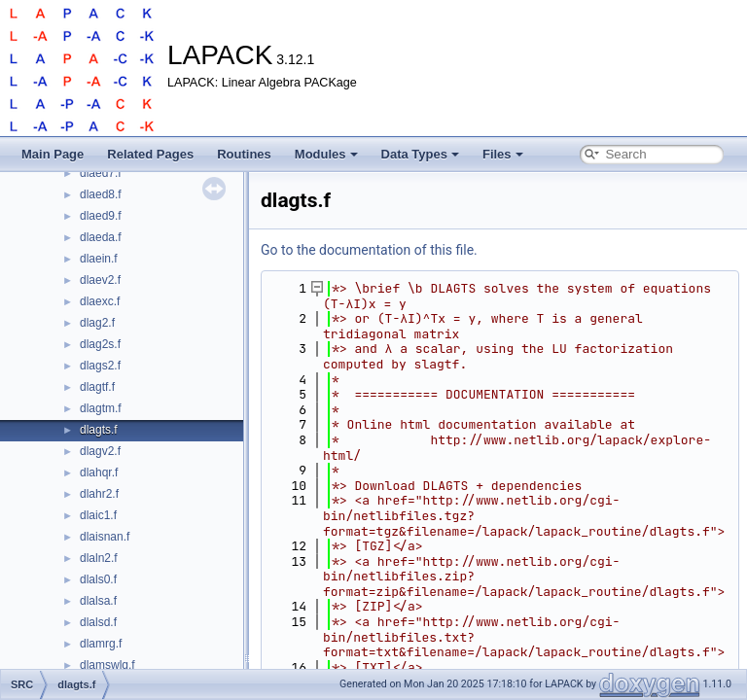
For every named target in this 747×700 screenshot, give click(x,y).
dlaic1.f (98, 515)
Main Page (53, 154)
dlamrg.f (101, 644)
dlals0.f (98, 579)
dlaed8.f (101, 194)
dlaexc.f (100, 301)
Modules (326, 154)
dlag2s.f (100, 344)
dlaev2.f (100, 280)
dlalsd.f (98, 622)
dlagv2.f (100, 451)
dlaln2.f (99, 558)
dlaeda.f (101, 237)
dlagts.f (99, 430)
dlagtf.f (97, 387)
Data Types (420, 154)
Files (503, 154)
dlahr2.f (99, 494)
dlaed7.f (101, 173)
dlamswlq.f (107, 665)
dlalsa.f (98, 601)
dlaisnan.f (105, 537)
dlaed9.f (101, 216)
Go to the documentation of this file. (369, 250)
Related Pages (150, 154)
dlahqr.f (99, 472)
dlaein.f (99, 259)
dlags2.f (100, 366)
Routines (244, 154)
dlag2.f (97, 323)
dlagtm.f (101, 408)
